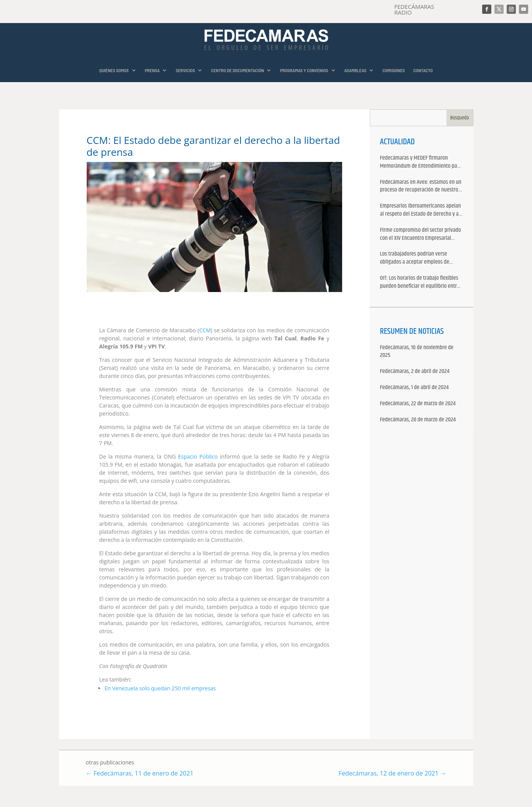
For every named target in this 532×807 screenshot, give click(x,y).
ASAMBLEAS (356, 70)
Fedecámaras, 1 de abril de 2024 (414, 388)
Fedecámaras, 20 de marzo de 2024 (418, 420)
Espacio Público (198, 456)
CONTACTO (423, 70)
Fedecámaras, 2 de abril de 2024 (415, 372)
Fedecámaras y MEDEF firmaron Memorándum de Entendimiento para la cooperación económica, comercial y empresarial (421, 162)
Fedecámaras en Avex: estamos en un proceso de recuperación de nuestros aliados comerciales (421, 186)
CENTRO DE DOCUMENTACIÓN (237, 70)
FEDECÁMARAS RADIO (414, 9)
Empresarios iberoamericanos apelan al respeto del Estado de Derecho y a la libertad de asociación (421, 210)
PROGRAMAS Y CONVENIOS (304, 70)
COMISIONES (394, 70)
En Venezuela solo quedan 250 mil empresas (160, 688)
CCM (205, 330)
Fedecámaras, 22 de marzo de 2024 (418, 404)
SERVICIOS (185, 70)
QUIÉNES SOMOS (114, 70)
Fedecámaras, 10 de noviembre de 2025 (417, 352)
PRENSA (152, 70)
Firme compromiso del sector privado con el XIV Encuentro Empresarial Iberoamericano (421, 234)
